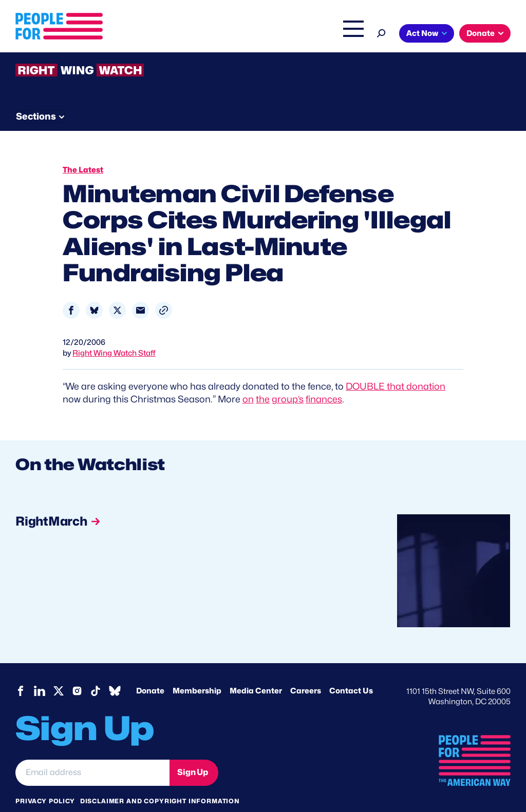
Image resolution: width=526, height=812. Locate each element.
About (139, 34)
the (263, 380)
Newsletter (281, 93)
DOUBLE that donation (396, 366)
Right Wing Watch (245, 34)
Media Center (256, 671)
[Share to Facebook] (71, 290)
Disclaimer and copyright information (160, 781)
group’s (288, 380)
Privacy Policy (45, 781)
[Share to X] (117, 290)
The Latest (307, 34)
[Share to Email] (140, 290)
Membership (197, 671)
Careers (306, 671)
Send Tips (350, 93)
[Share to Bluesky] (94, 290)
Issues (182, 34)
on (248, 380)
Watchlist (150, 93)
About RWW (210, 93)
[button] (164, 290)
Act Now (422, 33)
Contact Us (351, 671)
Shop (346, 34)
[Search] (381, 32)
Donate (481, 33)
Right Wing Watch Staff (114, 333)
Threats (89, 93)
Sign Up (193, 753)
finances (324, 380)
